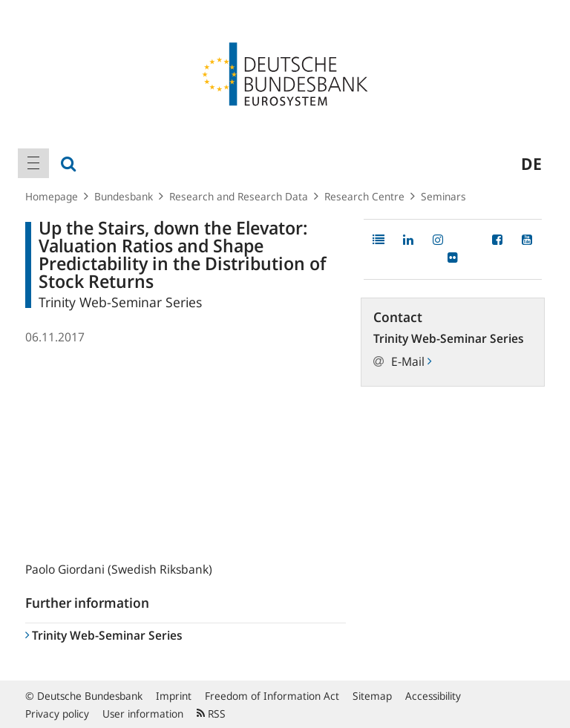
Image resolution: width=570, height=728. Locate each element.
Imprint (174, 696)
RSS (211, 714)
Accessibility (433, 696)
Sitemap (372, 696)
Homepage (52, 196)
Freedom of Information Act (272, 696)
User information (143, 714)
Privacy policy (57, 714)
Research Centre (364, 196)
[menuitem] (33, 163)
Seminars (443, 196)
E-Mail (411, 361)
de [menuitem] (531, 163)
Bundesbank (124, 196)
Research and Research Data (239, 196)
